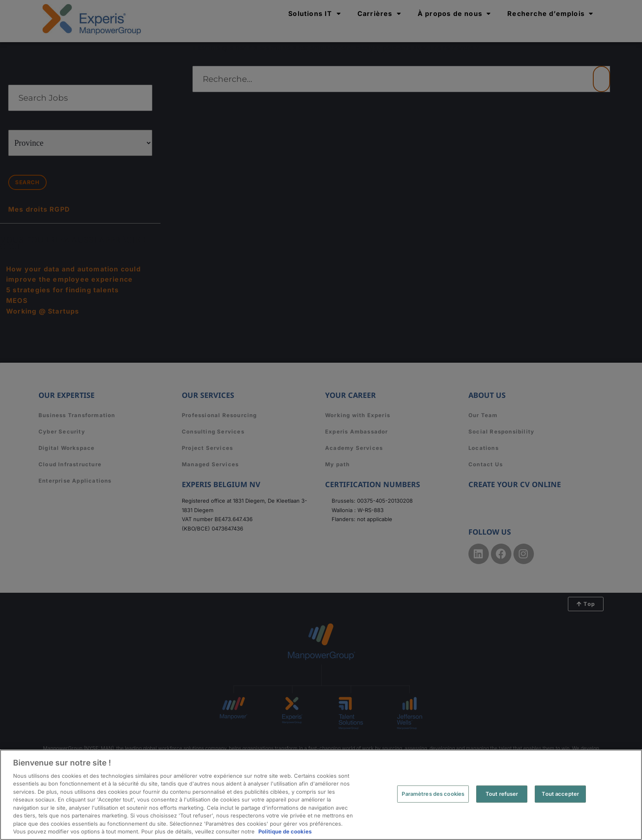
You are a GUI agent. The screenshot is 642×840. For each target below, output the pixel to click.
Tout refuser (502, 794)
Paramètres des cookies (433, 794)
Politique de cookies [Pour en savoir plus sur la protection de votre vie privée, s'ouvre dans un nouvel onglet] (285, 831)
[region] (321, 795)
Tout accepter (560, 794)
